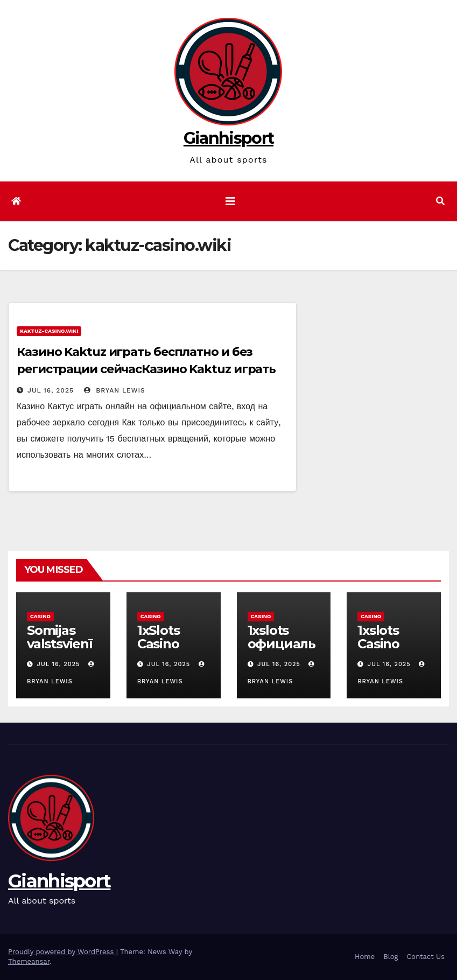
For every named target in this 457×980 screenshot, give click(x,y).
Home (365, 957)
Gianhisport (229, 138)
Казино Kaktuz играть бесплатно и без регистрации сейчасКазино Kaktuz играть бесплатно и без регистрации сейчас (146, 369)
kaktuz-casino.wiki (49, 331)
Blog (391, 957)
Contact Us (426, 957)
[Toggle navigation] (230, 201)
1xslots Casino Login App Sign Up (390, 650)
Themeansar (29, 961)
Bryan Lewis (114, 390)
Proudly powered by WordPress (62, 952)
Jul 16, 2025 (51, 390)
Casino (40, 616)
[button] (440, 201)
